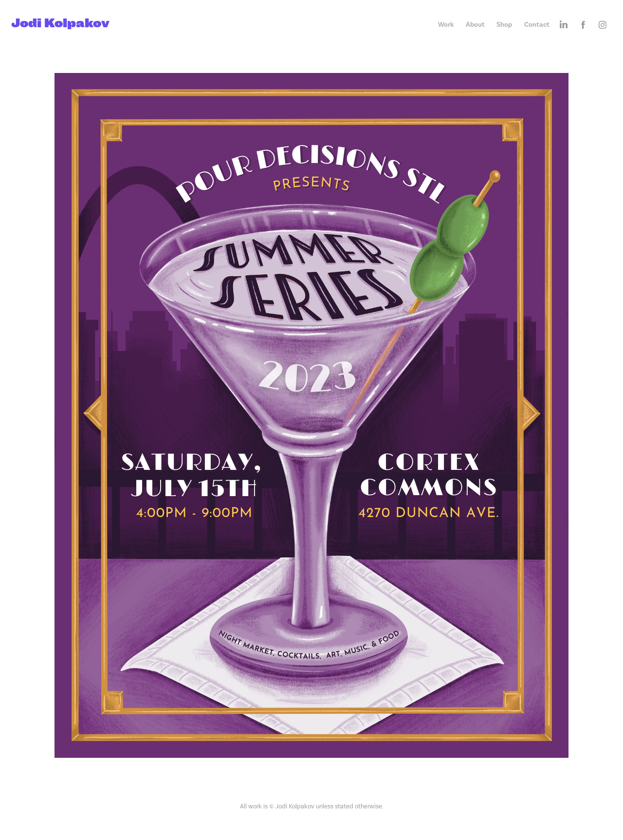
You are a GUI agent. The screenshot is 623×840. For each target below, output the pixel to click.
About (475, 25)
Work (446, 25)
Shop (504, 25)
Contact (537, 25)
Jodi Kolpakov (60, 23)
